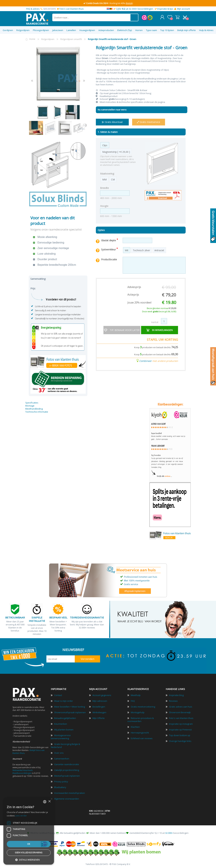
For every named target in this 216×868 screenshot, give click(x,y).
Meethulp (136, 695)
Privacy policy (61, 781)
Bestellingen (99, 706)
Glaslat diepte (109, 240)
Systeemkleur (109, 249)
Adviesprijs (134, 286)
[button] (29, 860)
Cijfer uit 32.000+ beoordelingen (134, 9)
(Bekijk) (129, 3)
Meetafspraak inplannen (67, 775)
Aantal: (155, 321)
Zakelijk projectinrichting (67, 769)
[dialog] (29, 831)
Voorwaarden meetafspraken (70, 792)
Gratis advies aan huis (181, 706)
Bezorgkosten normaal (161, 308)
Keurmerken (61, 723)
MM (104, 179)
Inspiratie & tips (165, 9)
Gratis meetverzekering (143, 706)
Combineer (145, 360)
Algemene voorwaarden (67, 798)
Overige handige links (180, 740)
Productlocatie (109, 259)
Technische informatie (37, 411)
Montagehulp (138, 712)
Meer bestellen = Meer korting (70, 706)
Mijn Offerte (99, 717)
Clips (105, 145)
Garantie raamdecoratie (67, 764)
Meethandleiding (34, 408)
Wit (127, 250)
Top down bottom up (180, 735)
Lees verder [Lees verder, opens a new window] (21, 816)
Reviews (173, 700)
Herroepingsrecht (140, 732)
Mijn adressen (100, 700)
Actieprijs (133, 294)
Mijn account (183, 9)
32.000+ (169, 832)
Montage (30, 405)
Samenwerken (62, 758)
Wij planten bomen (64, 729)
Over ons (59, 752)
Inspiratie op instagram (181, 723)
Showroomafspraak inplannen (70, 712)
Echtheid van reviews (142, 738)
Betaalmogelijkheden (65, 717)
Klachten (135, 726)
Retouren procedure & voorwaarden (141, 719)
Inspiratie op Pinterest (180, 729)
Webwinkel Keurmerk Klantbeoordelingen (23, 771)
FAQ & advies (33, 9)
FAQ (133, 700)
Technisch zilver (141, 250)
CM (113, 179)
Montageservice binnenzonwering (61, 736)
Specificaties (32, 402)
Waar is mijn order (64, 700)
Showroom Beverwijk (180, 712)
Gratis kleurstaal (112, 121)
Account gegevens (102, 695)
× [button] (49, 801)
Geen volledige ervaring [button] (29, 853)
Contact (58, 695)
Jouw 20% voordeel (139, 302)
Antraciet (159, 250)
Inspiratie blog (176, 695)
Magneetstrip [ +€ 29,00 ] (116, 151)
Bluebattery (60, 787)
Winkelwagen (178, 17)
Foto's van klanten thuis (72, 9)
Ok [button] (29, 844)
